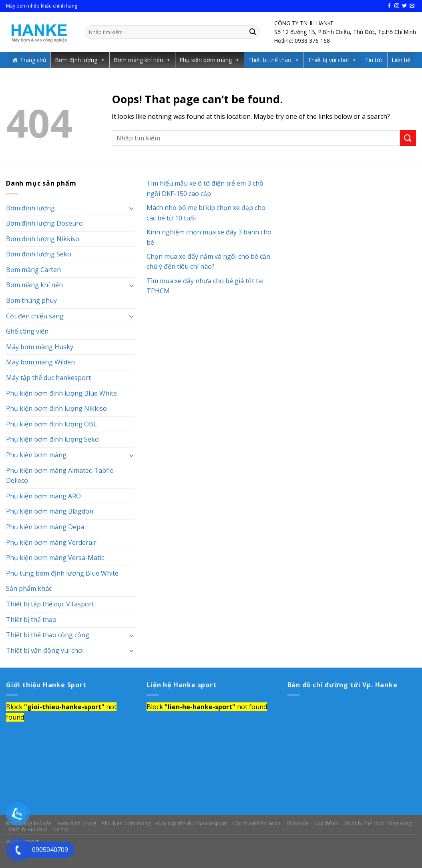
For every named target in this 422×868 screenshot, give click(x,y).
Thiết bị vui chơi (328, 60)
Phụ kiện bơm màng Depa (45, 527)
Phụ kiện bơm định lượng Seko (52, 439)
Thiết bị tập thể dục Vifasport (50, 604)
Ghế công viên (27, 331)
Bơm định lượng (76, 60)
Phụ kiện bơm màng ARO (43, 496)
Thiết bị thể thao (270, 60)
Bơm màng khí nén (138, 60)
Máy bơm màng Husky (40, 347)
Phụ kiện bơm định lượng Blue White (61, 393)
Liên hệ (401, 60)
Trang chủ (33, 60)
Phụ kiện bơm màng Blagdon (50, 511)
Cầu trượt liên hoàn (256, 823)
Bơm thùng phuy (31, 300)
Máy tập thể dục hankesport (48, 378)
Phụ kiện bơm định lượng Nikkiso (56, 408)
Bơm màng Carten (33, 270)
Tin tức (374, 60)
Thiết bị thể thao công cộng (48, 635)
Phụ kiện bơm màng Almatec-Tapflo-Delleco (61, 476)
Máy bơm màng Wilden (40, 362)
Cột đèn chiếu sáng (35, 316)
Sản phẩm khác (29, 588)
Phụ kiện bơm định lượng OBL (51, 424)
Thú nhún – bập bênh (312, 823)
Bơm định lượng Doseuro (44, 223)
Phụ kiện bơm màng (206, 60)
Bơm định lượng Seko (39, 254)
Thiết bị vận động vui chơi (45, 650)
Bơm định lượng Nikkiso (43, 239)
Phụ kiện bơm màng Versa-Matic (55, 558)
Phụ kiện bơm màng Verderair (51, 542)
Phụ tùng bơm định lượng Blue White (62, 573)
